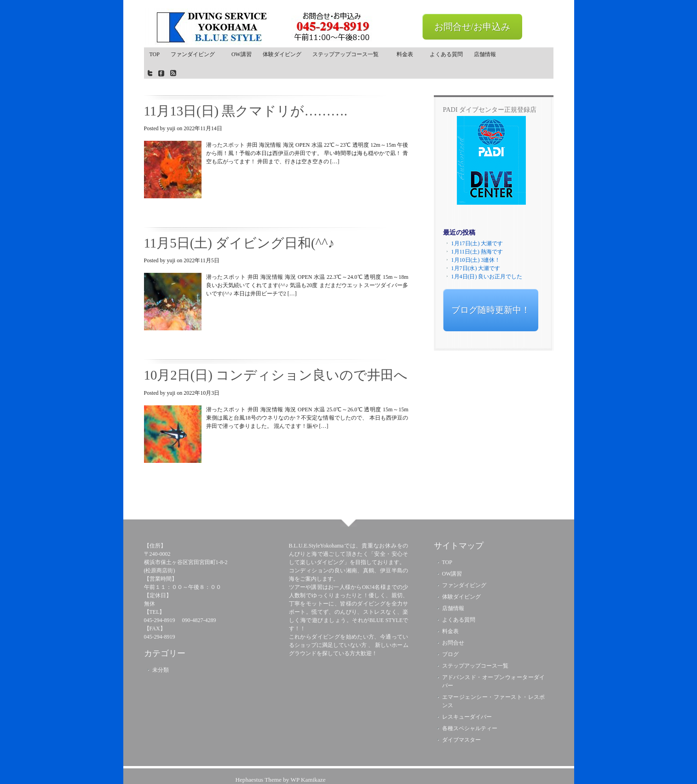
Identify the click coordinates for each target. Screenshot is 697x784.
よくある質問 (446, 54)
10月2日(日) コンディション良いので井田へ (276, 375)
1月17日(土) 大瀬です (477, 243)
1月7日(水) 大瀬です (476, 268)
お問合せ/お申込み (472, 27)
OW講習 (242, 54)
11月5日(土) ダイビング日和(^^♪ (239, 243)
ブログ (450, 654)
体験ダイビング (282, 54)
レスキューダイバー (467, 717)
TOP (155, 54)
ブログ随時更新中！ (491, 310)
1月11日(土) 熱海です (477, 252)
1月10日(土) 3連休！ (476, 260)
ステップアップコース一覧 (347, 56)
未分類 (161, 670)
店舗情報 (485, 54)
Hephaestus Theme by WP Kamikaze (280, 780)
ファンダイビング (196, 54)
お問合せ (453, 643)
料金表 (408, 54)
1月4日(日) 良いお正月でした (487, 277)
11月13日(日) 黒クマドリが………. (246, 111)
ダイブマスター (461, 740)
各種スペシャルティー (470, 728)
